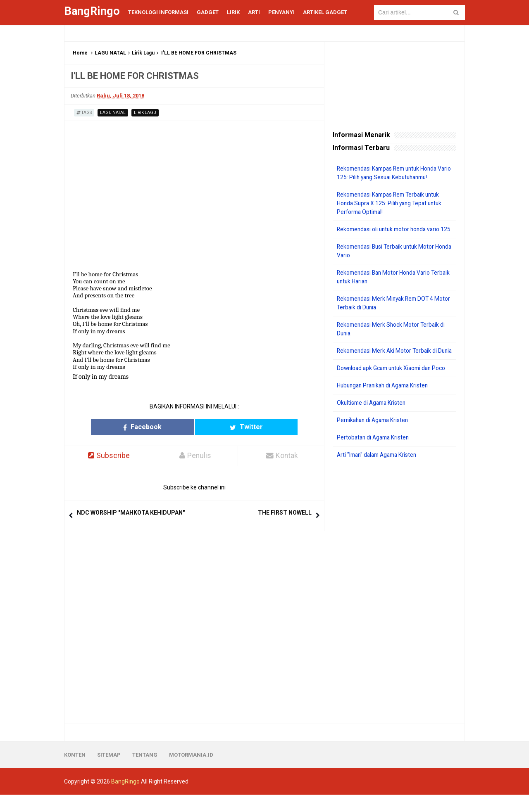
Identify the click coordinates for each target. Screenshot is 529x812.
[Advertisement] (394, 609)
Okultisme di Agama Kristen (373, 420)
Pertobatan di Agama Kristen (375, 455)
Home (80, 53)
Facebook (162, 427)
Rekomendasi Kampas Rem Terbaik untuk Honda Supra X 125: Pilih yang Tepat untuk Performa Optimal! (392, 203)
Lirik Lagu (143, 53)
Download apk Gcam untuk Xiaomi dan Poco (394, 385)
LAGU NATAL (110, 53)
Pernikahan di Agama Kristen (375, 437)
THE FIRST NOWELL (285, 513)
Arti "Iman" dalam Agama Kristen (380, 472)
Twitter (226, 427)
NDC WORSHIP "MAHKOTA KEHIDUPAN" (131, 513)
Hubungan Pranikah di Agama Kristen (385, 403)
